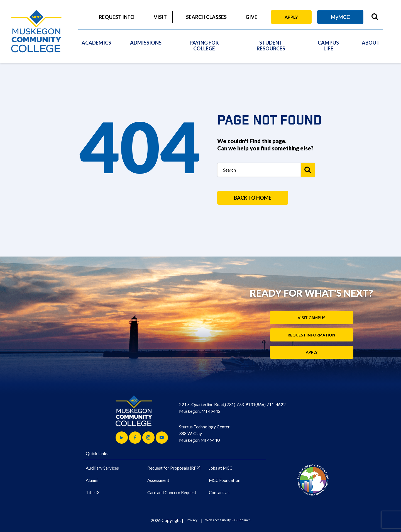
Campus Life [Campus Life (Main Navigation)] (328, 46)
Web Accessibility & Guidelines (228, 520)
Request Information (311, 335)
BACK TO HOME (253, 198)
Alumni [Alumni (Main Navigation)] (92, 480)
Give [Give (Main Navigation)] (251, 17)
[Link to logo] (313, 480)
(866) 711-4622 (271, 404)
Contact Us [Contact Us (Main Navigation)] (219, 492)
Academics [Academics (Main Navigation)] (96, 43)
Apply (312, 352)
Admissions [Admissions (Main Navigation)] (146, 43)
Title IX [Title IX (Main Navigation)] (93, 492)
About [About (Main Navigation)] (371, 43)
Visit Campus (311, 318)
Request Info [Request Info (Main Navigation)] (117, 17)
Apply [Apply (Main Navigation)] (291, 17)
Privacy (192, 520)
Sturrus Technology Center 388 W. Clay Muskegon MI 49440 (204, 433)
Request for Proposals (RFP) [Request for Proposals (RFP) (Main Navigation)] (174, 468)
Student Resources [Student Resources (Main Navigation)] (271, 46)
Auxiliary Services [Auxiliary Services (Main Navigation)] (102, 468)
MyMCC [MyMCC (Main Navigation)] (340, 17)
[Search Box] (259, 170)
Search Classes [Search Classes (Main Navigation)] (206, 17)
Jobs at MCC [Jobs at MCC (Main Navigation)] (221, 468)
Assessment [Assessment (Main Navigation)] (158, 480)
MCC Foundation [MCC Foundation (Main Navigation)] (225, 480)
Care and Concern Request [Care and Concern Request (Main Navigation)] (172, 492)
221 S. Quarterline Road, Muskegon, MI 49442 (202, 408)
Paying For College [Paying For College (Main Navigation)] (204, 46)
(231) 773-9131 (240, 404)
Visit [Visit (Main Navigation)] (160, 17)
